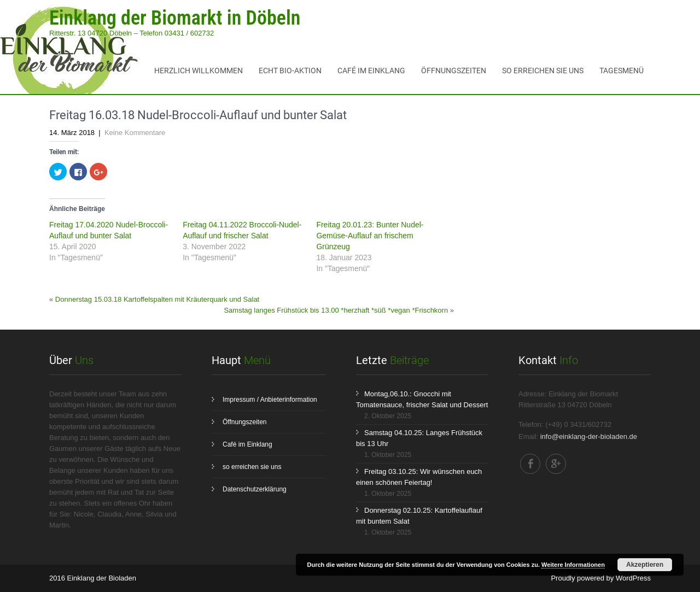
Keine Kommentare (135, 133)
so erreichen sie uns (543, 71)
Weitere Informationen (573, 565)
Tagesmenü (622, 71)
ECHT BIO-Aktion (290, 71)
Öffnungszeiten (454, 71)
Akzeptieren (645, 565)
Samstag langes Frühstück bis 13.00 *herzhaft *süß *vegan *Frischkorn (336, 310)
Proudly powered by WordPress (601, 578)
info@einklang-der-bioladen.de (589, 436)
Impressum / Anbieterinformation (270, 400)
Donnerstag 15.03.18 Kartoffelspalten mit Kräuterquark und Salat (157, 299)
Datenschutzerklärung (255, 489)
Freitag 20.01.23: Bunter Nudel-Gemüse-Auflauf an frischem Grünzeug (370, 236)
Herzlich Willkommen (199, 71)
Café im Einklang (371, 71)
